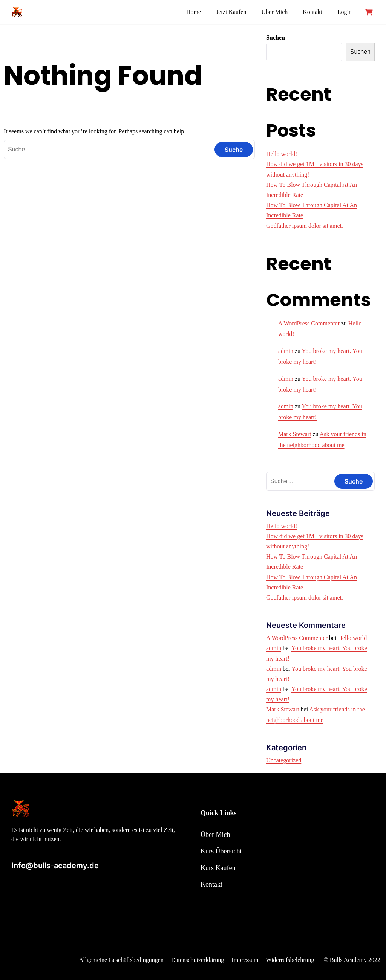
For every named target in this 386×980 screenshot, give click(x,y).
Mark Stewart (295, 434)
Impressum (245, 960)
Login (345, 12)
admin (286, 351)
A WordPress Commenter (309, 323)
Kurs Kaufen (218, 868)
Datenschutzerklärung (198, 960)
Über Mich (274, 12)
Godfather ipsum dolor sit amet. (305, 226)
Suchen (276, 37)
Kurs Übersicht (221, 851)
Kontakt (312, 12)
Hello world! (282, 154)
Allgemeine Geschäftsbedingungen (121, 960)
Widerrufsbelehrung (290, 960)
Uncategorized (284, 760)
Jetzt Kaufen (231, 12)
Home (194, 12)
